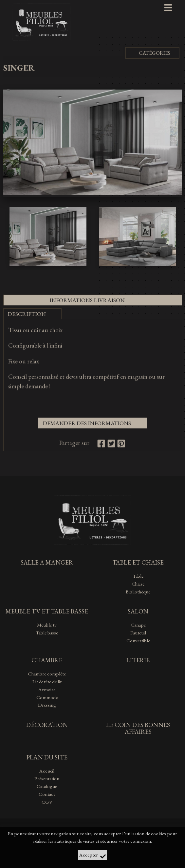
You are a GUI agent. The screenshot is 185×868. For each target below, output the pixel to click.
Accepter (92, 855)
